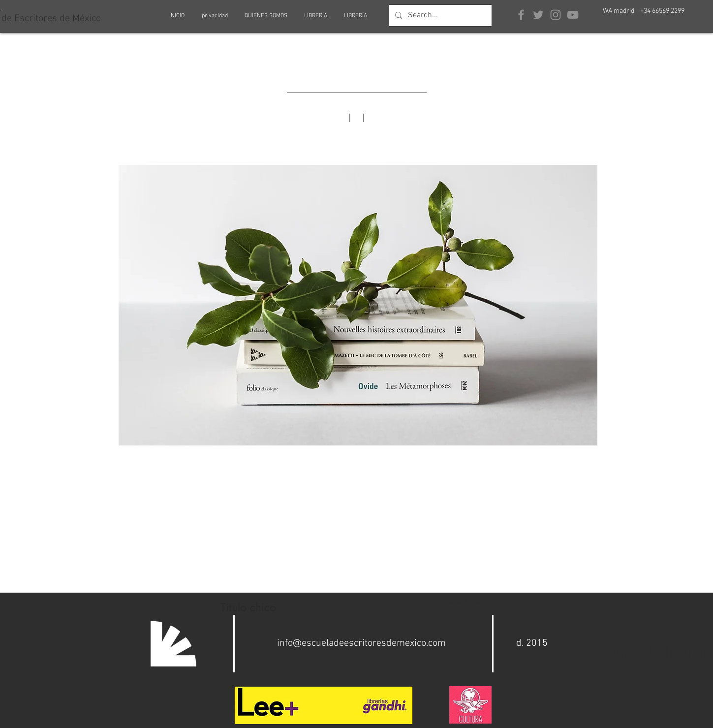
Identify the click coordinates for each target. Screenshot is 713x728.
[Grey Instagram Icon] (556, 15)
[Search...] (439, 16)
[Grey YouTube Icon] (573, 15)
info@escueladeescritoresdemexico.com (361, 643)
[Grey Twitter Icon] (538, 15)
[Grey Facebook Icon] (521, 15)
